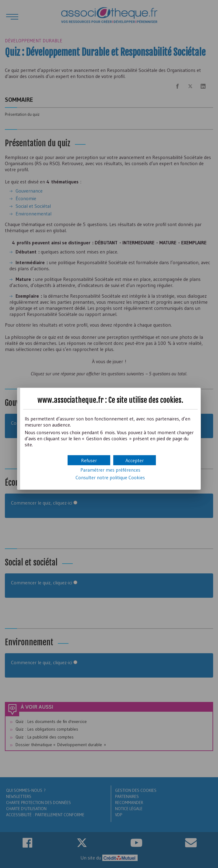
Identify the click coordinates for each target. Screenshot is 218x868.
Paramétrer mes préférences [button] (110, 470)
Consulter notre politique (110, 477)
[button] (135, 460)
